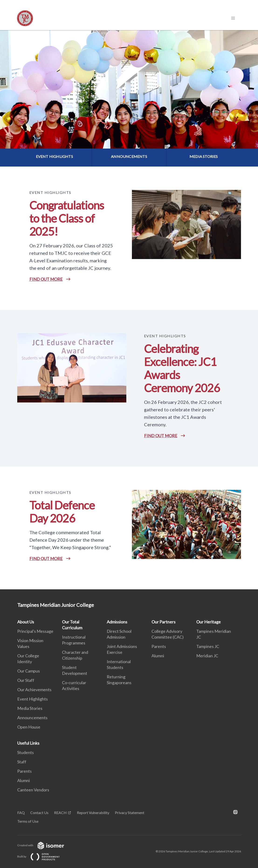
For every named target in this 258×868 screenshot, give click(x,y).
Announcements (32, 718)
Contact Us (39, 813)
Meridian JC (207, 656)
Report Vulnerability (93, 813)
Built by (42, 856)
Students (26, 752)
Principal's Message (35, 631)
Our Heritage (208, 622)
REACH (60, 813)
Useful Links (28, 743)
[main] (129, 310)
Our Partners (163, 622)
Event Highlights (33, 699)
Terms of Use (28, 821)
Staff (22, 762)
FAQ (21, 813)
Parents (159, 646)
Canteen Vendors (33, 790)
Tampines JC (208, 646)
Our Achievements (34, 690)
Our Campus (29, 671)
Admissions (117, 622)
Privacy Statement (130, 813)
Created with (44, 845)
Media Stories (30, 708)
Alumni (158, 656)
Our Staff (26, 680)
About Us (26, 622)
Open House (29, 727)
